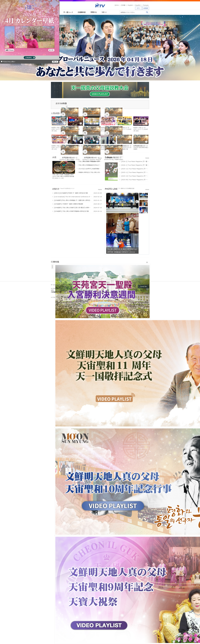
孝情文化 (94, 12)
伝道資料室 (82, 12)
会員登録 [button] (146, 8)
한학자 (52, 294)
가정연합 (57, 294)
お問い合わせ (83, 285)
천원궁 (59, 294)
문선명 (53, 294)
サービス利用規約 (56, 285)
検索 (147, 12)
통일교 (55, 294)
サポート (104, 12)
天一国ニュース (68, 12)
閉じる (55, 62)
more (100, 158)
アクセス (76, 285)
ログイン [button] (139, 8)
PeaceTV (100, 5)
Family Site (143, 287)
